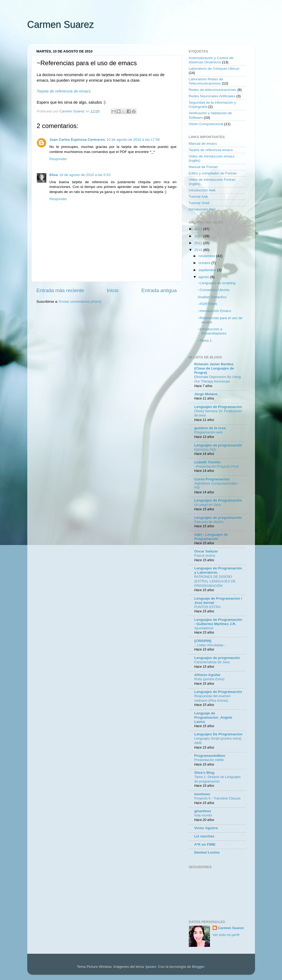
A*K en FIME (205, 844)
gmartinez (203, 811)
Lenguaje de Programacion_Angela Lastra (213, 717)
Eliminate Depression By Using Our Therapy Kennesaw (218, 379)
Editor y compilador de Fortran (213, 173)
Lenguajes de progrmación (217, 658)
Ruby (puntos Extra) (209, 679)
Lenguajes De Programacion (218, 734)
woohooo (202, 794)
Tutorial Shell (199, 203)
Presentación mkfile (209, 760)
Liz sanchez (204, 836)
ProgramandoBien (210, 756)
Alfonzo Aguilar (207, 675)
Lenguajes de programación (218, 445)
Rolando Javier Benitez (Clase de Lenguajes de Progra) (214, 368)
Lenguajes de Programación (218, 500)
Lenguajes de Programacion (218, 407)
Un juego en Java (208, 505)
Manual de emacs (203, 144)
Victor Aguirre (206, 828)
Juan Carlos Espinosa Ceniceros (77, 140)
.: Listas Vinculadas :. (210, 645)
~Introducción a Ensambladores (212, 331)
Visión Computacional (206, 124)
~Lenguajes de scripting (216, 283)
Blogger (198, 967)
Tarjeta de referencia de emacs (64, 91)
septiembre (208, 270)
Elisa (54, 175)
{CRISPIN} (203, 641)
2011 (199, 243)
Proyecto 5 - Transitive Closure (218, 798)
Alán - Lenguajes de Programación (211, 537)
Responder (58, 159)
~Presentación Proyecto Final (217, 466)
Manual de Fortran (203, 167)
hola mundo (203, 815)
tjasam (151, 967)
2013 (199, 229)
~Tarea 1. (205, 340)
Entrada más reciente (60, 290)
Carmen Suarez (61, 25)
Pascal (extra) (205, 555)
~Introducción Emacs (214, 311)
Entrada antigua (159, 290)
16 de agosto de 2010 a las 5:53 (85, 175)
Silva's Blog (204, 773)
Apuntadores (204, 628)
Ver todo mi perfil (226, 935)
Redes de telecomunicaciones (213, 90)
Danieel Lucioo (207, 852)
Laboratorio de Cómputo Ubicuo (214, 69)
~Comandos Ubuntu (213, 290)
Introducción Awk (202, 190)
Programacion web (209, 432)
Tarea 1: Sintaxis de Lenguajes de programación (218, 779)
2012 (199, 236)
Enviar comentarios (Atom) (80, 302)
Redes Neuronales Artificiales (212, 96)
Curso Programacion (212, 479)
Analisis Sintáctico (212, 297)
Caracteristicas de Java (212, 662)
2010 (199, 250)
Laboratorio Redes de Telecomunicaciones (206, 81)
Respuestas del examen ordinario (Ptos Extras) (212, 698)
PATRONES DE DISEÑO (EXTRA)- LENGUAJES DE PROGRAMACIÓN (215, 581)
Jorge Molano (206, 394)
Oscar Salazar (206, 551)
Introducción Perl (202, 209)
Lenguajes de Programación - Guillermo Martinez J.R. (218, 622)
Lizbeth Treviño (207, 462)
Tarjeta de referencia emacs (211, 150)
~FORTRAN (207, 304)
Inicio (113, 290)
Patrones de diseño (209, 522)
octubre (205, 263)
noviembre (207, 256)
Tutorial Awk (198, 197)
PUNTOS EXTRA (207, 607)
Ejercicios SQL (205, 449)
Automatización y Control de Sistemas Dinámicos (211, 60)
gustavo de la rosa (210, 428)
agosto (204, 277)
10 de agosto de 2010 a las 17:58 (133, 140)
